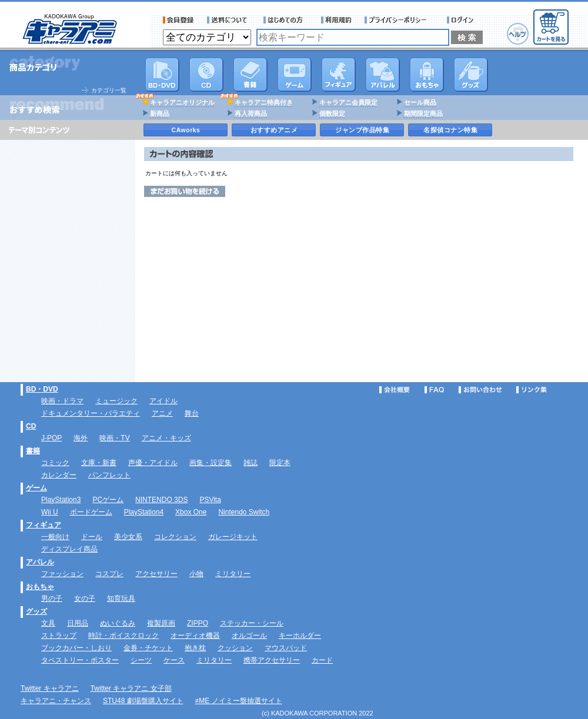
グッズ (471, 75)
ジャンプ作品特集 (362, 130)
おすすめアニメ (274, 130)
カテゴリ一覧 (109, 90)
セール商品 (420, 102)
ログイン (462, 20)
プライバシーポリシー (399, 20)
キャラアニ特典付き (264, 102)
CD (206, 75)
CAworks (186, 130)
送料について (229, 20)
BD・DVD (42, 389)
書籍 (250, 75)
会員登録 (178, 20)
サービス (286, 20)
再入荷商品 (251, 113)
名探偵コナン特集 (450, 130)
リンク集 (532, 390)
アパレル (383, 75)
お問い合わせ (480, 390)
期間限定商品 (423, 113)
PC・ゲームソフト (295, 75)
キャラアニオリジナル (182, 102)
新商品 (160, 113)
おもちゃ (427, 75)
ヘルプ (518, 34)
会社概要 (395, 390)
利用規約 (336, 20)
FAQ (434, 390)
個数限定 (332, 113)
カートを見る (551, 27)
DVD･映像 (162, 75)
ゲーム (36, 488)
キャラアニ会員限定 (348, 102)
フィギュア (339, 75)
